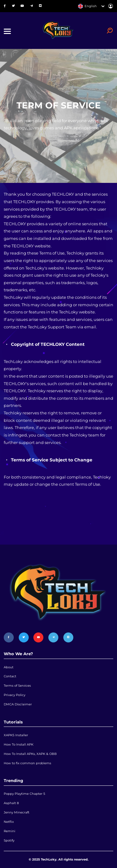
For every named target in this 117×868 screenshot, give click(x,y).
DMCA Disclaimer (18, 704)
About (9, 667)
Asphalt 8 (11, 803)
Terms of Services (17, 686)
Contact (10, 676)
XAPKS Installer (16, 735)
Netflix (9, 822)
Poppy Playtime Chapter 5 (24, 794)
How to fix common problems (27, 763)
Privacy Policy (15, 695)
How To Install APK (19, 744)
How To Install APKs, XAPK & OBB (30, 754)
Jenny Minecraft (17, 812)
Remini (10, 831)
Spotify (9, 840)
